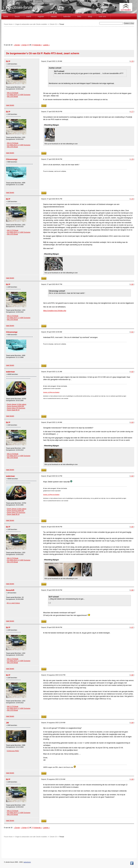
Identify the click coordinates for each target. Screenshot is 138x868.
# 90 (132, 779)
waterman (10, 372)
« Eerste (17, 45)
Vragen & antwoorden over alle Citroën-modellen (31, 24)
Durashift (10, 590)
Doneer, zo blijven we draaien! (51, 392)
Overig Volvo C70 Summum (16, 408)
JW (7, 723)
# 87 (132, 627)
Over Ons (102, 16)
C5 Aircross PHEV (13, 751)
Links (79, 16)
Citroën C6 (53, 24)
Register (41, 16)
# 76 (132, 61)
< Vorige (24, 45)
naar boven (10, 105)
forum (17, 16)
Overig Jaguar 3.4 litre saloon (17, 404)
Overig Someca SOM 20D (15, 406)
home (6, 16)
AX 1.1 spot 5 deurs (13, 603)
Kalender (67, 16)
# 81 (132, 332)
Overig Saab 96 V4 (13, 410)
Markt (29, 16)
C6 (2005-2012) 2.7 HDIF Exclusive (19, 95)
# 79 (132, 199)
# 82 (132, 372)
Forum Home (8, 24)
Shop (90, 16)
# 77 (132, 112)
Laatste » (46, 45)
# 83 (132, 422)
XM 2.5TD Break (12, 96)
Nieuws (54, 16)
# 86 (132, 590)
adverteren (27, 862)
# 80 (132, 284)
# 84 (132, 476)
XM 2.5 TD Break (13, 93)
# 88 (132, 675)
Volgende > (38, 45)
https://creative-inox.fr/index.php (55, 311)
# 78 (132, 159)
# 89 (132, 723)
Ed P (8, 61)
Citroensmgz (12, 159)
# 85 (132, 527)
